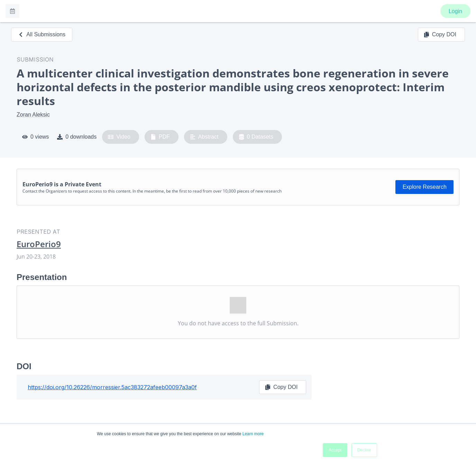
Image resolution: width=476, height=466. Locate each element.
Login (455, 11)
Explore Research (425, 187)
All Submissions (42, 34)
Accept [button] (335, 450)
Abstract (204, 137)
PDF (160, 137)
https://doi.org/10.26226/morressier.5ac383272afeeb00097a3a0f (112, 387)
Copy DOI (440, 35)
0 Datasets (256, 137)
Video (119, 137)
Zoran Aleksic (33, 115)
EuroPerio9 (39, 244)
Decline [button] (364, 450)
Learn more (253, 434)
